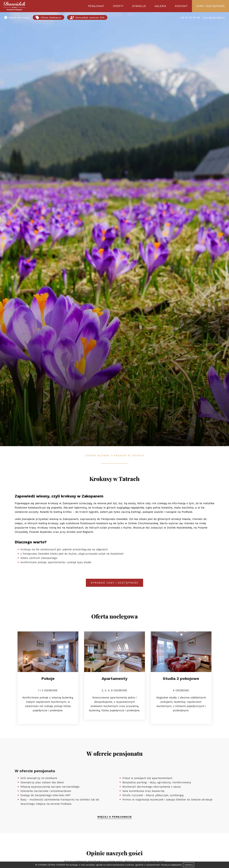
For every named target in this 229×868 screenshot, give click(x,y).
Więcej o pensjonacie (115, 817)
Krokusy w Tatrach (129, 456)
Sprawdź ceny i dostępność (115, 583)
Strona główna (97, 456)
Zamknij (189, 865)
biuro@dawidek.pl (214, 18)
